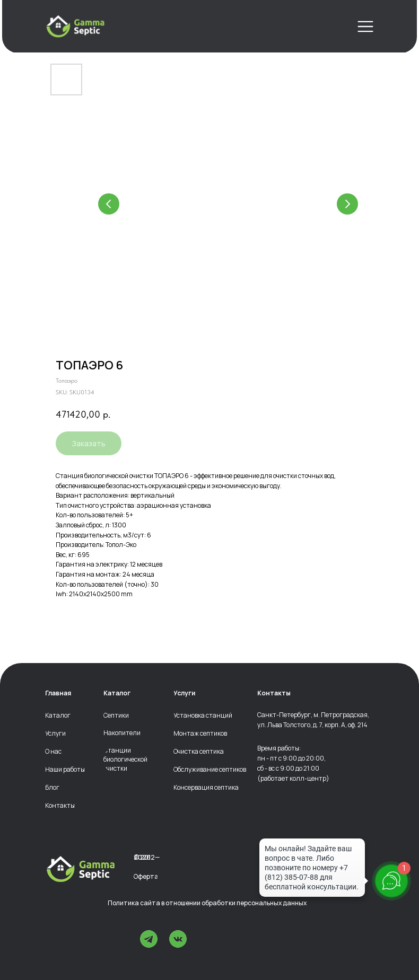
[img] (75, 26)
